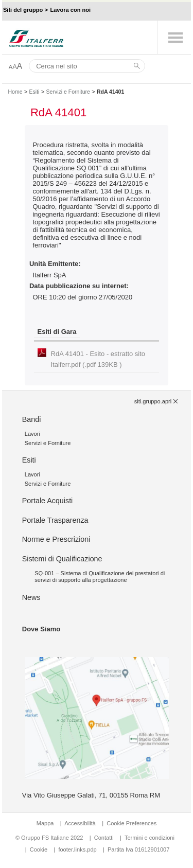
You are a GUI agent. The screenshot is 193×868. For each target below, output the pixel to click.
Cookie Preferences (131, 823)
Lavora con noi (70, 10)
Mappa (45, 823)
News (31, 597)
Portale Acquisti (48, 501)
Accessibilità (81, 823)
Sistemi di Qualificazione (62, 559)
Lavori (32, 434)
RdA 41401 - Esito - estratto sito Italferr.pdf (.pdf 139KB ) (98, 359)
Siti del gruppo (23, 10)
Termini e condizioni (150, 838)
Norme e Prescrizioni (56, 539)
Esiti (34, 92)
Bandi (32, 419)
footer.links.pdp (77, 849)
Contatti (104, 838)
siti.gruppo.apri (153, 401)
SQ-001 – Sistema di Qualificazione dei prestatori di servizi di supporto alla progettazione (100, 577)
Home (15, 92)
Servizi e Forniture (68, 92)
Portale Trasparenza (55, 520)
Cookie (39, 849)
